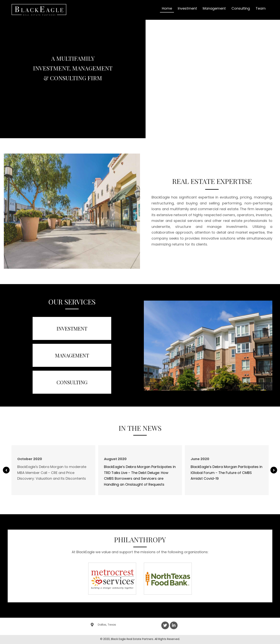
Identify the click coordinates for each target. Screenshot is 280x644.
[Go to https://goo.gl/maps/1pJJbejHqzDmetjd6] (122, 625)
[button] (6, 470)
